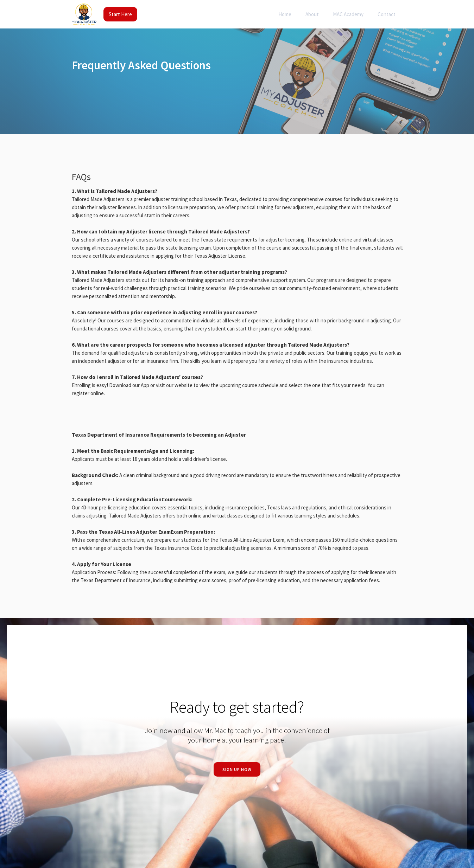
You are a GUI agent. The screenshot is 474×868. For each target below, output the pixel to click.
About (312, 14)
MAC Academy (348, 14)
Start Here (120, 14)
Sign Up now (237, 769)
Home (285, 14)
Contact (387, 14)
